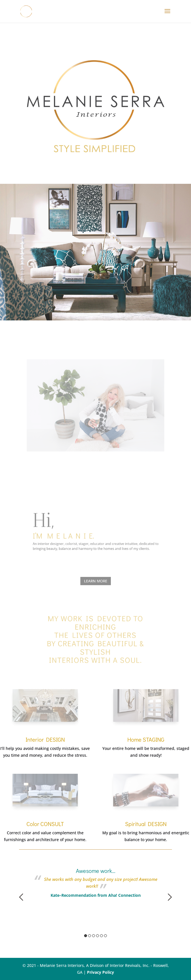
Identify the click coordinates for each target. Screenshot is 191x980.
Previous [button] (21, 897)
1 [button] (86, 936)
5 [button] (101, 936)
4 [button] (97, 936)
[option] (95, 876)
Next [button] (170, 897)
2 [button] (90, 936)
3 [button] (94, 936)
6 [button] (105, 936)
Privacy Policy (100, 972)
